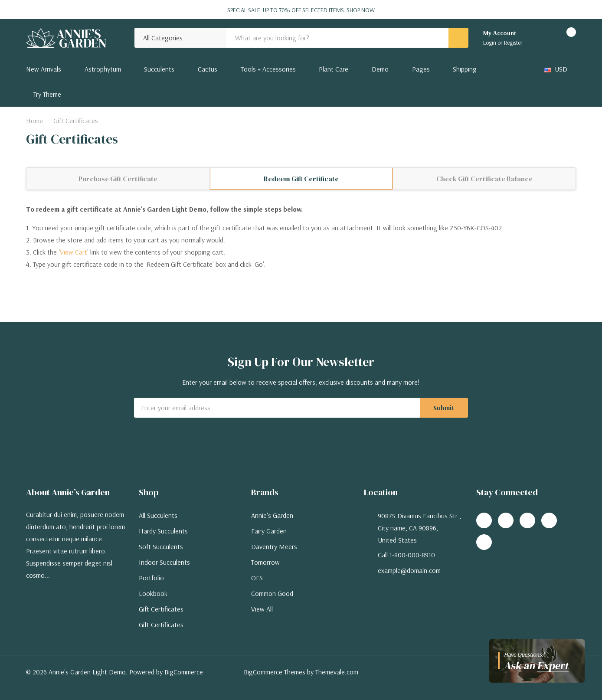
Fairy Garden (269, 531)
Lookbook (153, 593)
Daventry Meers (274, 546)
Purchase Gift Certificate (118, 179)
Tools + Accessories (268, 69)
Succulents (159, 69)
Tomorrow (265, 562)
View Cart (74, 252)
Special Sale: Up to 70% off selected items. (301, 10)
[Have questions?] (537, 661)
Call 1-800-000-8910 (406, 555)
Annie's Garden (272, 515)
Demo (380, 69)
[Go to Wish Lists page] (540, 38)
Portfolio (151, 578)
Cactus (208, 69)
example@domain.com (409, 570)
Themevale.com (337, 672)
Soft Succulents (161, 546)
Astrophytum (103, 69)
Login (490, 43)
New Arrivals (44, 69)
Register (513, 43)
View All (262, 609)
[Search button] (458, 38)
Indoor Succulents (164, 562)
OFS (257, 578)
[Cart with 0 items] (564, 38)
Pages (421, 69)
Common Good (272, 593)
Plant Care (334, 69)
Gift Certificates (161, 609)
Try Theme (47, 94)
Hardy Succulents (163, 531)
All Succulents (158, 515)
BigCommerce (184, 672)
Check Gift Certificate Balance (484, 179)
